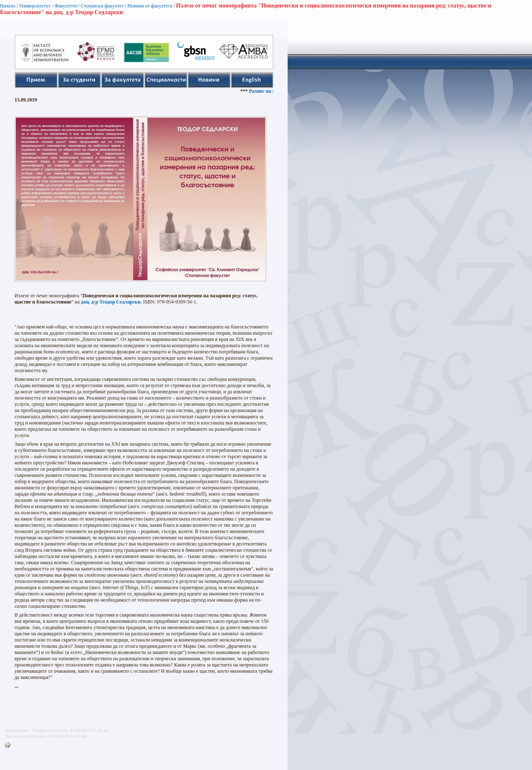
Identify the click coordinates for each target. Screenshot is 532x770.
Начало (8, 6)
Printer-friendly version (10, 745)
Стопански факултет (102, 6)
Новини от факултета (150, 6)
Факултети (66, 6)
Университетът (35, 6)
